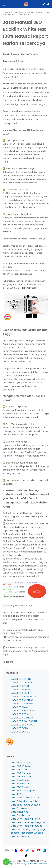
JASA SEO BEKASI (20, 693)
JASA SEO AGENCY (21, 679)
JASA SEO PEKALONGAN (24, 721)
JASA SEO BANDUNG (22, 700)
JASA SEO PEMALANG (23, 718)
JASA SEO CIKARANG (22, 704)
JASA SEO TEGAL (20, 714)
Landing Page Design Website (27, 833)
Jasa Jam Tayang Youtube (26, 805)
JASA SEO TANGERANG (23, 697)
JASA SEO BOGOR (21, 690)
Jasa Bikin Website (21, 780)
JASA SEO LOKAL (20, 707)
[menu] (5, 4)
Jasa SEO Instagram (22, 777)
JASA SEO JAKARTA (22, 683)
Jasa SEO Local (19, 770)
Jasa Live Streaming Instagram (28, 822)
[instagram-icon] (33, 850)
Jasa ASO (16, 794)
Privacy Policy (20, 864)
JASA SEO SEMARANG (23, 725)
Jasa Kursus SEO (20, 784)
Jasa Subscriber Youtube (25, 801)
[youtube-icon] (39, 850)
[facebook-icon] (16, 850)
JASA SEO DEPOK (20, 686)
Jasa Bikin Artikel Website (25, 798)
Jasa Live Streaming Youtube (27, 826)
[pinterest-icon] (22, 850)
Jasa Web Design (20, 762)
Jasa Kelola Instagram (23, 791)
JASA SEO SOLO (19, 728)
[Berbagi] (8, 662)
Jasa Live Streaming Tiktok (26, 819)
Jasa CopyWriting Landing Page (28, 829)
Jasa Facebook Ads (22, 815)
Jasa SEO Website (21, 766)
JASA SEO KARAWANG (23, 711)
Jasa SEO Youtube (21, 773)
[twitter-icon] (27, 850)
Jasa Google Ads (20, 808)
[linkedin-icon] (44, 850)
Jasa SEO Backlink (21, 787)
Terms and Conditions (37, 864)
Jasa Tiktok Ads (20, 812)
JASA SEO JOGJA (20, 732)
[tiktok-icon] (26, 856)
